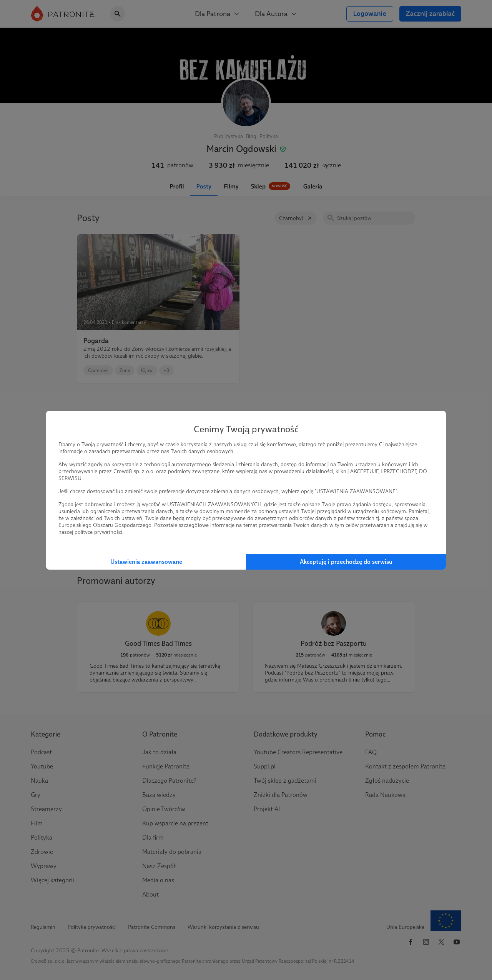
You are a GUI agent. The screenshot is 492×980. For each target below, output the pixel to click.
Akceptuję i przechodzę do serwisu (346, 562)
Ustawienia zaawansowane (146, 562)
